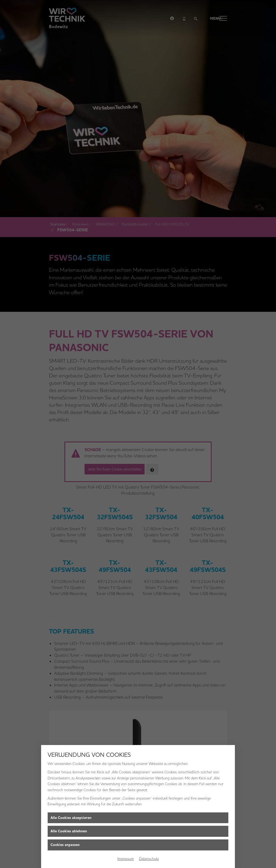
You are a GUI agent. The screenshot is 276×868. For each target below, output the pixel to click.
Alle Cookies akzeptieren (71, 818)
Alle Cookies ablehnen (69, 831)
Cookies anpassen (65, 845)
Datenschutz (149, 859)
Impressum (126, 859)
